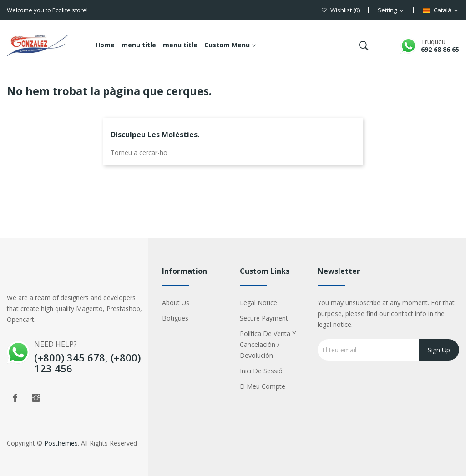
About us (176, 303)
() (341, 10)
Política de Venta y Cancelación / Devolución (268, 344)
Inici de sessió (261, 371)
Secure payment (264, 318)
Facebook (15, 398)
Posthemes (61, 443)
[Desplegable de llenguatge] (441, 10)
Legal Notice (258, 303)
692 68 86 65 (440, 49)
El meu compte (263, 386)
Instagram (36, 398)
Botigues (175, 318)
